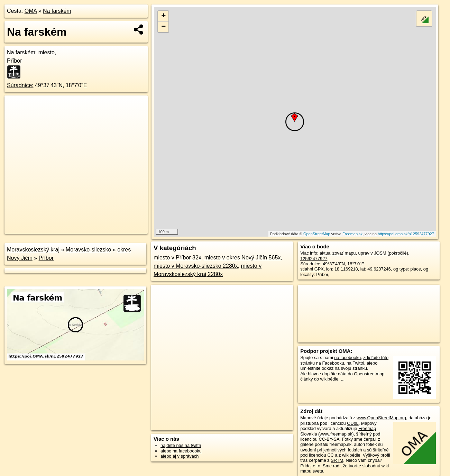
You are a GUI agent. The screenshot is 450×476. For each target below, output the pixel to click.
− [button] (163, 27)
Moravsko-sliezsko (89, 250)
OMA (31, 11)
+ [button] (163, 16)
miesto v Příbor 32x (177, 258)
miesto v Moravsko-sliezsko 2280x (196, 266)
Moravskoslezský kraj (33, 250)
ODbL (353, 423)
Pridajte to (310, 466)
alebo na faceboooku (181, 451)
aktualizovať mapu (338, 253)
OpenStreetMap (317, 234)
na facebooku (347, 358)
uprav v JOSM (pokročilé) (383, 253)
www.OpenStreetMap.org (381, 418)
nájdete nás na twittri (181, 445)
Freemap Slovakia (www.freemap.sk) (338, 431)
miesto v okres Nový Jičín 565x (243, 258)
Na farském (57, 11)
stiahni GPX (312, 269)
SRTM (337, 460)
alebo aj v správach (180, 456)
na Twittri (355, 363)
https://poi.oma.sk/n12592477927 (406, 234)
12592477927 (314, 259)
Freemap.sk (352, 234)
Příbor (46, 258)
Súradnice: (20, 85)
